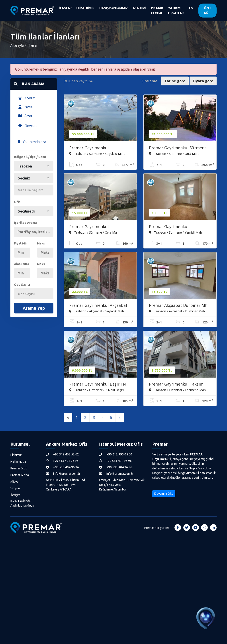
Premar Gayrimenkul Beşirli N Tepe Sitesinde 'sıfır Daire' (98, 384)
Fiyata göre (203, 81)
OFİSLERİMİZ (85, 8)
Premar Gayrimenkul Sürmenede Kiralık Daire (92, 227)
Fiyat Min (21, 243)
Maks (41, 243)
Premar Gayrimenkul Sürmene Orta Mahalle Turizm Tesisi (178, 148)
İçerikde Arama (25, 223)
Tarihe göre (175, 81)
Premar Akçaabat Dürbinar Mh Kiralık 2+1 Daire (178, 306)
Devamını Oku (164, 494)
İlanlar (33, 45)
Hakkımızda (18, 462)
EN (191, 8)
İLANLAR (65, 8)
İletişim (15, 495)
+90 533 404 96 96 (62, 461)
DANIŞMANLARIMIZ (113, 8)
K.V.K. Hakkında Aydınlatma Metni (22, 503)
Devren (27, 126)
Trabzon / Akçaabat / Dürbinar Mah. (177, 311)
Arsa (25, 116)
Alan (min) (21, 264)
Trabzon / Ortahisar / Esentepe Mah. (178, 390)
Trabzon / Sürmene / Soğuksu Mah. (97, 154)
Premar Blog (19, 468)
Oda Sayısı (22, 285)
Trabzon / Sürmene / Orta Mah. (174, 154)
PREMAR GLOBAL (157, 10)
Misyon (15, 482)
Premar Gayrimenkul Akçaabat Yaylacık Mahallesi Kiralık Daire (98, 306)
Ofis (17, 202)
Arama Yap (34, 308)
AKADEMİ (139, 8)
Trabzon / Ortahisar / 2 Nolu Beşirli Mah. (97, 390)
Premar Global (20, 475)
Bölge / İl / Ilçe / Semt (30, 157)
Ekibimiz (16, 455)
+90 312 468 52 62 (62, 454)
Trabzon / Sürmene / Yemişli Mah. (176, 232)
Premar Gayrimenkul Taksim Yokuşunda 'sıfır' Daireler (176, 384)
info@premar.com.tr (63, 474)
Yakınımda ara (32, 142)
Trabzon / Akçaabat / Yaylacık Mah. (97, 311)
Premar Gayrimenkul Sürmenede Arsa (89, 148)
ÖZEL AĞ (207, 10)
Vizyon (15, 488)
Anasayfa (17, 45)
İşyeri (25, 107)
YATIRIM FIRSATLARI (176, 10)
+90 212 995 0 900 (116, 454)
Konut (26, 98)
